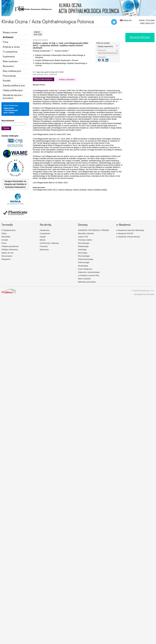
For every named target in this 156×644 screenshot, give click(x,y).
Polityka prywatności (10, 246)
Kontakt (7, 81)
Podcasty (44, 246)
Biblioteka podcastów (87, 282)
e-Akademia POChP (125, 233)
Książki (43, 237)
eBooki (43, 240)
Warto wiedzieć (84, 279)
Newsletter (6, 237)
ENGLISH (126, 20)
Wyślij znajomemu (105, 46)
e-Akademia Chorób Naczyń (128, 237)
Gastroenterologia (86, 259)
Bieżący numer (10, 33)
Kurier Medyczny (85, 269)
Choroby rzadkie (85, 240)
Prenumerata (9, 76)
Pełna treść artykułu (44, 79)
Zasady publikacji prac (14, 86)
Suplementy (9, 57)
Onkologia (82, 250)
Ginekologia (83, 266)
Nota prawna (7, 256)
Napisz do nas (7, 253)
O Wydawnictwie (8, 230)
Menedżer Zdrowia (86, 233)
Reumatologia (84, 256)
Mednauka (44, 250)
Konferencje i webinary (49, 243)
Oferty (4, 233)
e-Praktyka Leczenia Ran (89, 275)
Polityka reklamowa (10, 250)
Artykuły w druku (11, 47)
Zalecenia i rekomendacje (89, 272)
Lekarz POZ (83, 237)
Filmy (5, 42)
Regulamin (6, 259)
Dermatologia (84, 243)
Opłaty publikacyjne (13, 90)
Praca (4, 243)
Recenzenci (8, 66)
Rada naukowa (10, 61)
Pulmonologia (84, 262)
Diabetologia (83, 246)
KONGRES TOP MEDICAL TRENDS (93, 230)
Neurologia (83, 253)
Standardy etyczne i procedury (13, 97)
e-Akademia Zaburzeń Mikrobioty (130, 230)
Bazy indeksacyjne (12, 71)
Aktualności (45, 230)
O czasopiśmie (10, 52)
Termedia (150, 294)
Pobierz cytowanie (67, 79)
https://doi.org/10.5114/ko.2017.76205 (50, 72)
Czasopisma (45, 233)
